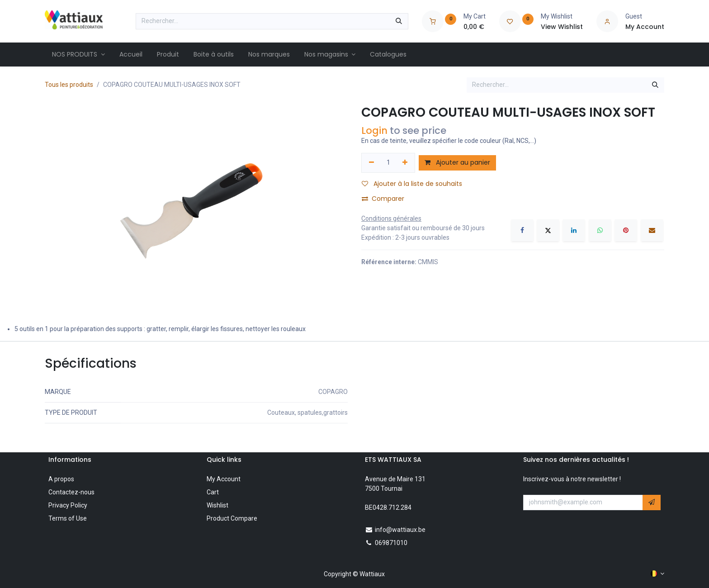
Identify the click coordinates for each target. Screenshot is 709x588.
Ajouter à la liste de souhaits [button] (412, 184)
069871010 (391, 543)
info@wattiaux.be (400, 530)
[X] (548, 230)
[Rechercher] (399, 21)
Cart (213, 492)
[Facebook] (522, 230)
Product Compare (232, 518)
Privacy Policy (68, 505)
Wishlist (217, 505)
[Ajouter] (405, 163)
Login (374, 130)
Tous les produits (69, 85)
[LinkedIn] (574, 230)
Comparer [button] (383, 199)
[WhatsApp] (600, 230)
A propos (61, 479)
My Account (224, 479)
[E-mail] (652, 230)
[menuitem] (78, 55)
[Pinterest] (626, 230)
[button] (652, 503)
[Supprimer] (371, 163)
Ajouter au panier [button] (457, 162)
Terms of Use (68, 518)
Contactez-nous (71, 492)
